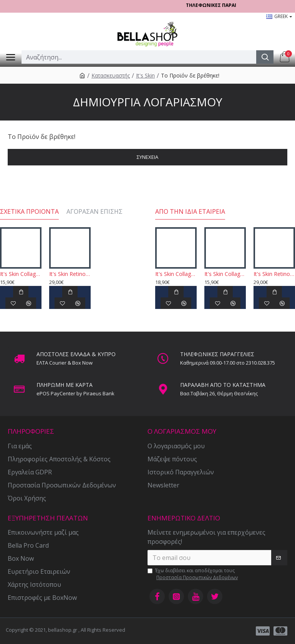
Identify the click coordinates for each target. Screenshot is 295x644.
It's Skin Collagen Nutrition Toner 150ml (21, 274)
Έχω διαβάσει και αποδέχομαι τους (193, 574)
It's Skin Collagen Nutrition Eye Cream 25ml (176, 274)
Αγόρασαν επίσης (94, 212)
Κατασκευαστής (111, 75)
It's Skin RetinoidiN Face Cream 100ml (70, 274)
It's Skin (145, 75)
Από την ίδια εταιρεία (190, 212)
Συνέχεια (147, 157)
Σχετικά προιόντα (29, 212)
